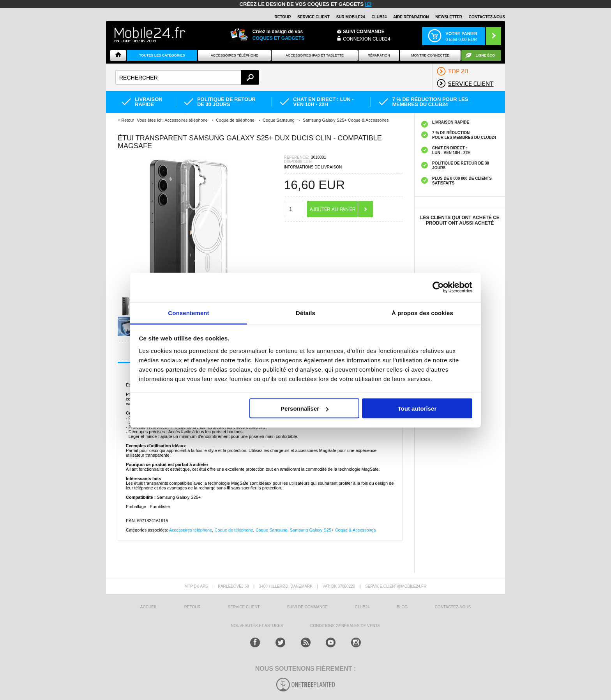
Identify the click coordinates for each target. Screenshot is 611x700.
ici (368, 4)
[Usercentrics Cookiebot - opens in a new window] (438, 287)
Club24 (379, 17)
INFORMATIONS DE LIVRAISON (313, 167)
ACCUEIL (149, 607)
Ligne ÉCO (485, 55)
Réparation (379, 55)
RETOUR (283, 17)
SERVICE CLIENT (313, 17)
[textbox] (187, 77)
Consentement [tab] (188, 313)
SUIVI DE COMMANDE (307, 607)
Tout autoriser (417, 408)
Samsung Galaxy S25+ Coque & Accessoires (333, 530)
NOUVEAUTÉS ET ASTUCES (257, 626)
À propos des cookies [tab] (422, 313)
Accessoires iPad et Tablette (315, 55)
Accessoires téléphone (191, 530)
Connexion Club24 (366, 39)
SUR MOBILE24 (351, 17)
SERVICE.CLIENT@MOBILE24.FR (396, 586)
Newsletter (449, 17)
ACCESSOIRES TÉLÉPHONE (235, 55)
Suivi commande (364, 32)
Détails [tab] (305, 313)
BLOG (402, 607)
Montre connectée (430, 55)
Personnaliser (305, 408)
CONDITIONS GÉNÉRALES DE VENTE (345, 626)
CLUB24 (362, 607)
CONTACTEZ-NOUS (487, 17)
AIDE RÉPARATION (411, 17)
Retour (128, 120)
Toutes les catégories (162, 55)
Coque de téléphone (234, 530)
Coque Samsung (272, 530)
